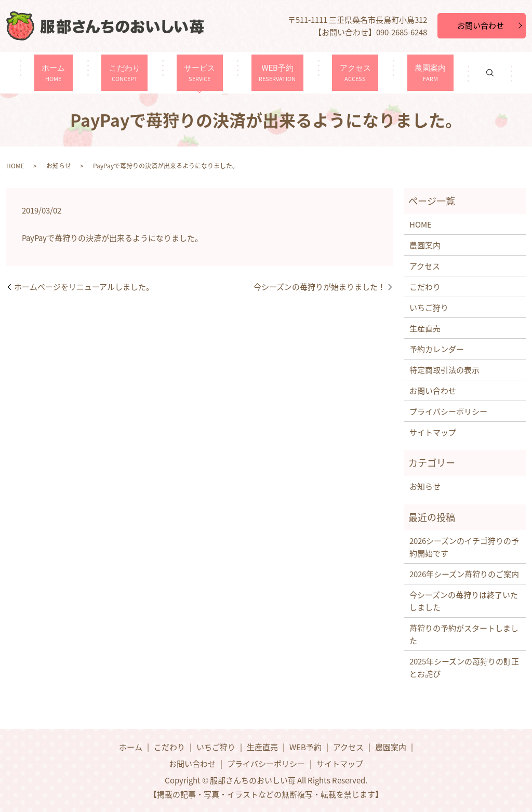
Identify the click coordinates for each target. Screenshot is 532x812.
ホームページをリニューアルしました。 (84, 287)
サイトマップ (433, 432)
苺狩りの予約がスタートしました (464, 634)
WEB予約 (272, 73)
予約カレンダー (437, 349)
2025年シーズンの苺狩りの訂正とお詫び (464, 668)
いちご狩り (429, 308)
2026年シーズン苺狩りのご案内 (464, 574)
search (455, 73)
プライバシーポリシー (448, 411)
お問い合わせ (481, 25)
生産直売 (425, 328)
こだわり (142, 73)
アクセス (336, 73)
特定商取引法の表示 (444, 370)
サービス (206, 73)
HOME (15, 166)
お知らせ (59, 166)
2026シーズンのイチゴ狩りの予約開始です (464, 547)
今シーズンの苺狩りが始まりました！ (320, 287)
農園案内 (401, 73)
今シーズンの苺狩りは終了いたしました (464, 601)
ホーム (83, 73)
